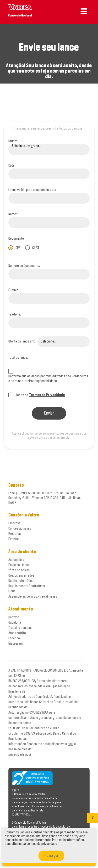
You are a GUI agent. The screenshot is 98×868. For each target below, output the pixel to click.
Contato (14, 617)
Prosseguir (51, 856)
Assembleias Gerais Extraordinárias (33, 597)
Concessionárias (20, 529)
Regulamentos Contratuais (27, 586)
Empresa (14, 523)
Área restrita (17, 633)
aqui (71, 744)
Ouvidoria (15, 623)
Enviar (49, 413)
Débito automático (21, 581)
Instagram (16, 644)
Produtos (15, 534)
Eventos (14, 539)
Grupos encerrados (21, 576)
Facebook (15, 638)
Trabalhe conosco (20, 628)
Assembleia (16, 560)
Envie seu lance (19, 565)
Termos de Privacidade (47, 395)
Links (12, 591)
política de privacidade (42, 844)
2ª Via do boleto (19, 570)
